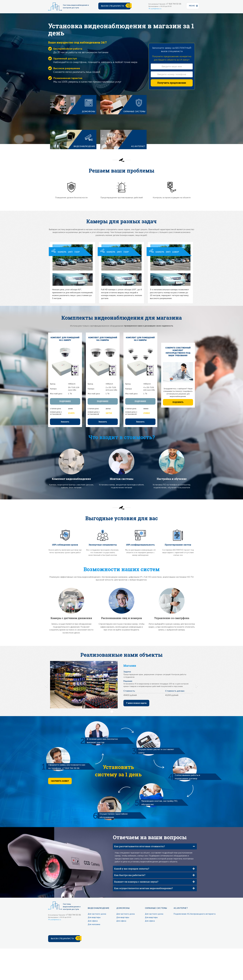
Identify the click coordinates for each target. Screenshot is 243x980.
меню (192, 6)
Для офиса (93, 921)
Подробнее (65, 401)
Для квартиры (94, 917)
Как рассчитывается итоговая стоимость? (139, 846)
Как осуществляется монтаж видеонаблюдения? (144, 888)
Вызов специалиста (112, 6)
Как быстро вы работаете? (130, 875)
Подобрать (178, 402)
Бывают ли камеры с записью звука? (136, 882)
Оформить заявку (60, 781)
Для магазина (94, 924)
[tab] (155, 846)
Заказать (65, 422)
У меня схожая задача (136, 703)
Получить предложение (172, 83)
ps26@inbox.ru (156, 9)
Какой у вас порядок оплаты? (132, 869)
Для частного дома (97, 914)
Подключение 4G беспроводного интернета (194, 914)
